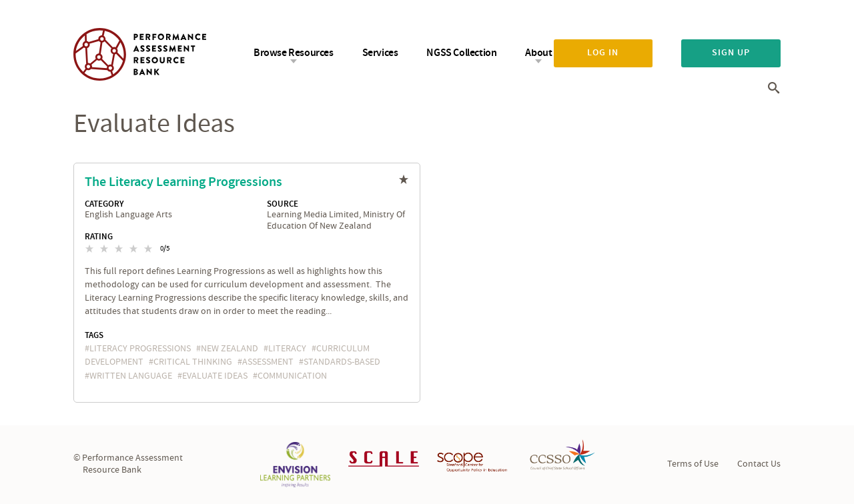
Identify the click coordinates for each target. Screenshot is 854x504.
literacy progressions (140, 349)
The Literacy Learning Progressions (183, 182)
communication (292, 376)
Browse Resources (294, 53)
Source (283, 204)
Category (104, 204)
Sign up (731, 53)
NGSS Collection (461, 53)
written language (131, 376)
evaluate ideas (215, 376)
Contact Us (759, 464)
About (538, 53)
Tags (94, 335)
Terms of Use (693, 464)
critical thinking (193, 362)
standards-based (342, 362)
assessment (268, 362)
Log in (603, 53)
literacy (287, 349)
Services (380, 53)
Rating (99, 237)
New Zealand (230, 349)
